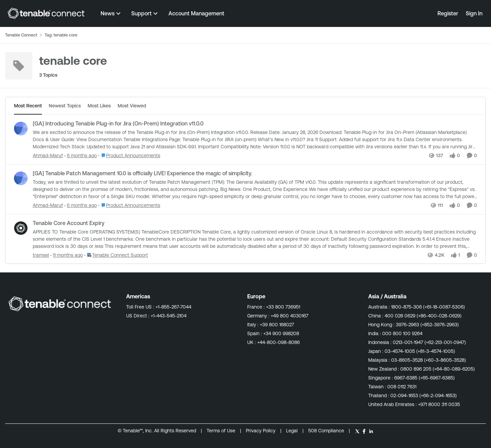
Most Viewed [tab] (132, 106)
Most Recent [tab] (28, 106)
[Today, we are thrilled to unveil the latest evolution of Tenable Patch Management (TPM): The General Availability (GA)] (255, 189)
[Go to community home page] (46, 13)
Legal (293, 431)
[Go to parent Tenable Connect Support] (116, 255)
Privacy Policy (261, 431)
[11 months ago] (67, 255)
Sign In (474, 13)
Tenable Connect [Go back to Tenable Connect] (21, 35)
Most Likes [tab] (99, 106)
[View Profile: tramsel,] (21, 228)
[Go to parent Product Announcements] (129, 156)
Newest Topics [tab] (65, 106)
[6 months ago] (81, 156)
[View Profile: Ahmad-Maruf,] (21, 129)
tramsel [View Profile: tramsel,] (41, 255)
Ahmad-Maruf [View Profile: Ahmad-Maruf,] (48, 155)
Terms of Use (221, 431)
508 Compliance (327, 431)
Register (448, 13)
